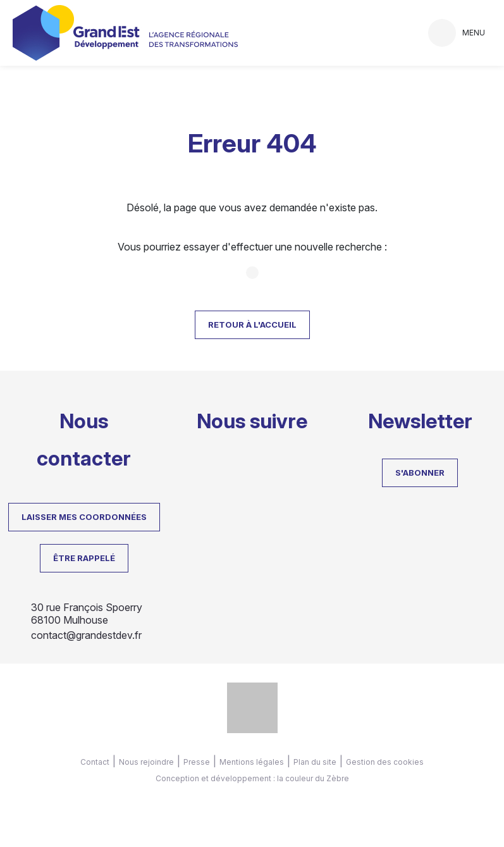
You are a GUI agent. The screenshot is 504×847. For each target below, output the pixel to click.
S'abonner (420, 473)
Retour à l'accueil (252, 325)
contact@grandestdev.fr (86, 635)
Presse (197, 762)
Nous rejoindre (146, 762)
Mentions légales (252, 762)
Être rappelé (84, 558)
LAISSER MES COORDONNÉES (84, 517)
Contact (95, 762)
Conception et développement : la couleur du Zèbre (252, 778)
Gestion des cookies (385, 762)
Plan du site (315, 762)
